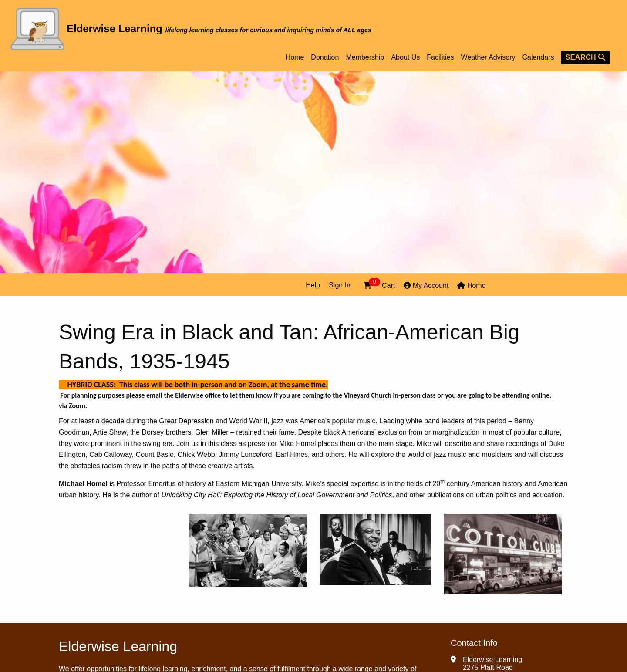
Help (313, 285)
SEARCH (585, 57)
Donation (325, 57)
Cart (379, 285)
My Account (426, 285)
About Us (405, 57)
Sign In (340, 285)
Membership (365, 57)
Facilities (440, 57)
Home (295, 57)
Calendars (538, 57)
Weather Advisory (488, 57)
